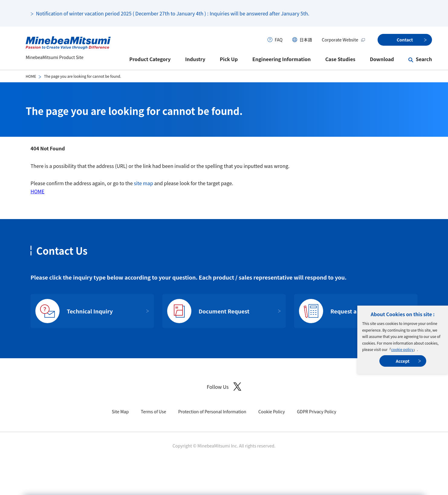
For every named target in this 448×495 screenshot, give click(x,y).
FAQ (279, 40)
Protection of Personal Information (212, 411)
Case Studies (340, 59)
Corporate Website (344, 40)
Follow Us (224, 387)
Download (382, 59)
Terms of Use (154, 411)
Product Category (150, 59)
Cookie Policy (272, 411)
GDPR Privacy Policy (317, 411)
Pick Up (229, 59)
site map (144, 183)
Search (424, 59)
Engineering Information (282, 59)
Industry (195, 59)
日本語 (306, 40)
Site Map (120, 411)
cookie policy (402, 349)
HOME (31, 76)
